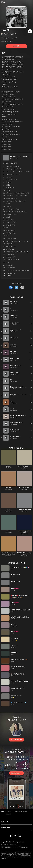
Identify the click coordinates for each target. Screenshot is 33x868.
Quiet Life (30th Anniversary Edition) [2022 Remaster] (9, 553)
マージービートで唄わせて (13, 209)
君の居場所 (9, 466)
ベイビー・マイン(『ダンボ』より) (24, 488)
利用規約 (4, 845)
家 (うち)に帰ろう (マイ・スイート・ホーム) (17, 241)
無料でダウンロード (16, 773)
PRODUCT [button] (5, 822)
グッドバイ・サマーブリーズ (14, 169)
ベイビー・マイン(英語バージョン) (25, 467)
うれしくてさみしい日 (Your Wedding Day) (18, 270)
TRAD (8, 509)
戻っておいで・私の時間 (13, 166)
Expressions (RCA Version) (19, 157)
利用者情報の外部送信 (7, 847)
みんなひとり (10, 265)
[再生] (30, 31)
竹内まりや (13, 34)
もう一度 (9, 206)
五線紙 (8, 185)
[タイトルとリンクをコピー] (22, 287)
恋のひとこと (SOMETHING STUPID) (17, 196)
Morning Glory (10, 188)
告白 (8, 236)
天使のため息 (10, 254)
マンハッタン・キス (11, 238)
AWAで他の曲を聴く (16, 740)
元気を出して (10, 220)
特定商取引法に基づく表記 (22, 847)
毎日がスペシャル (11, 246)
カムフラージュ (10, 249)
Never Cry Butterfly (12, 198)
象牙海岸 (9, 182)
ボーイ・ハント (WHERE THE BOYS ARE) (18, 193)
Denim (8, 531)
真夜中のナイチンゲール (13, 260)
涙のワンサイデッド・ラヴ (13, 174)
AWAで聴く (16, 46)
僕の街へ (9, 190)
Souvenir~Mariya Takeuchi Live (25, 532)
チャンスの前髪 (11, 268)
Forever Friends (11, 230)
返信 (8, 262)
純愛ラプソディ (11, 244)
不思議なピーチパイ (12, 180)
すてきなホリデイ (11, 257)
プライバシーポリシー (14, 845)
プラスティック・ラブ (12, 214)
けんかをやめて (11, 225)
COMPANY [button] (6, 827)
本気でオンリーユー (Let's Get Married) (17, 212)
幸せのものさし (11, 273)
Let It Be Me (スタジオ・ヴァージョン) (16, 201)
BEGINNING (9, 488)
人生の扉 (9, 814)
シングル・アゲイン (11, 233)
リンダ (8, 204)
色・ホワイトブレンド (12, 222)
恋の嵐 (8, 217)
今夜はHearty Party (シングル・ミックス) (17, 252)
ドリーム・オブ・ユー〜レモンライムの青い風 (18, 172)
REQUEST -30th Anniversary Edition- (24, 553)
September (9, 177)
